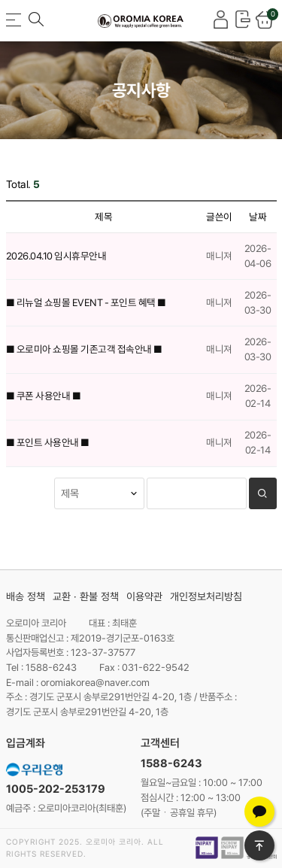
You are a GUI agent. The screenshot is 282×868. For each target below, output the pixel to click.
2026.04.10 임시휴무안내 (56, 256)
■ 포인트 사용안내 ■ (48, 442)
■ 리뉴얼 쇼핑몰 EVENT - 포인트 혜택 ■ (86, 302)
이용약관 (144, 596)
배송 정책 (26, 596)
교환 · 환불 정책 (86, 596)
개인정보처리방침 (206, 596)
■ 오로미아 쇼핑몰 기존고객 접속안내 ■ (84, 349)
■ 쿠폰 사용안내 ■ (44, 396)
